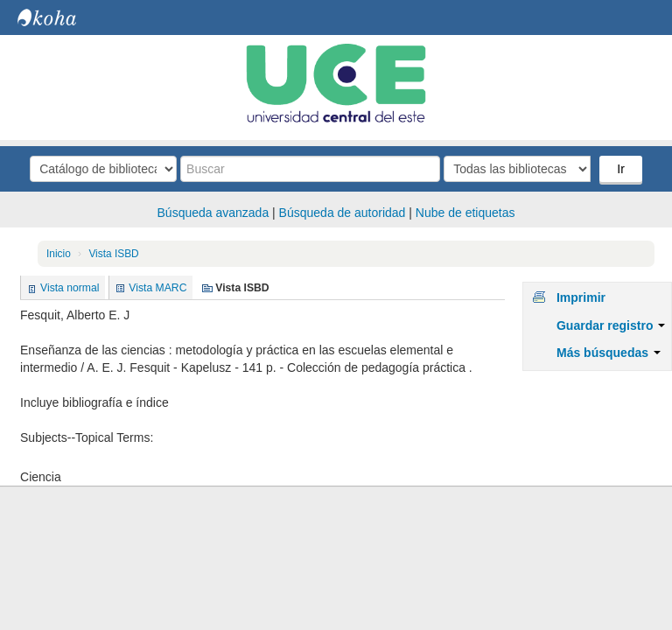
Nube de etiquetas (465, 213)
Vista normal (70, 288)
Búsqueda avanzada (213, 213)
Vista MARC (157, 288)
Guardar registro (611, 325)
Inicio (59, 254)
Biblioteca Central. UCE (61, 17)
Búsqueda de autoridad (343, 213)
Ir (621, 169)
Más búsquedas (609, 353)
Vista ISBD (113, 254)
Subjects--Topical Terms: (87, 437)
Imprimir (581, 297)
